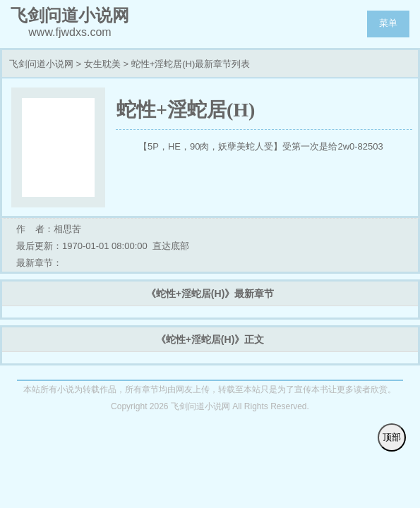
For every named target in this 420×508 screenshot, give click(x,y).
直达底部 (171, 246)
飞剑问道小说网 (41, 64)
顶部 (392, 437)
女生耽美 (102, 64)
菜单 (388, 23)
